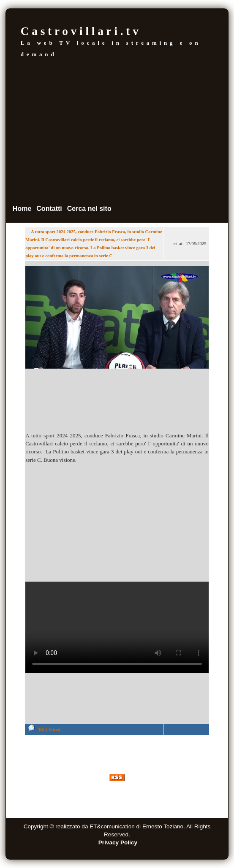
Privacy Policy (118, 842)
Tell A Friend (49, 730)
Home (22, 209)
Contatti (49, 209)
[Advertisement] (117, 131)
